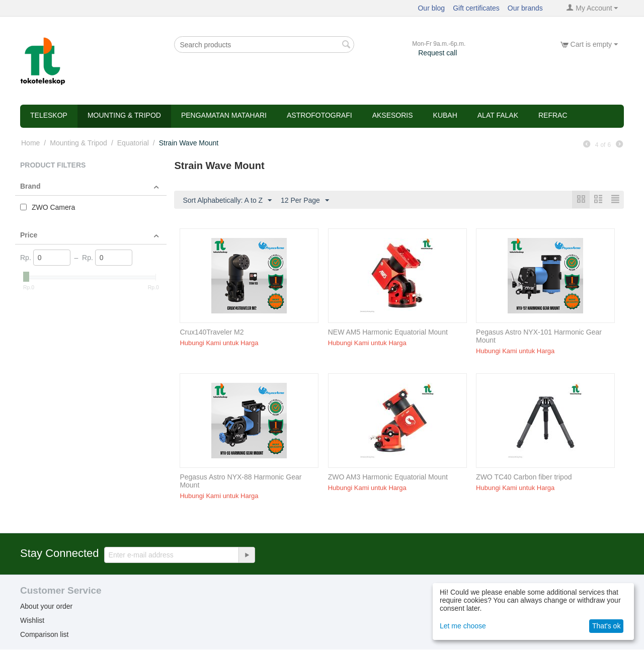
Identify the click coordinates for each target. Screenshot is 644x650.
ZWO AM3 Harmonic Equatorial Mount (388, 477)
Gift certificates (476, 8)
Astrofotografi (319, 115)
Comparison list (44, 635)
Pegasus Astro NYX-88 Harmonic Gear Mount (240, 481)
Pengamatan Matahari (224, 115)
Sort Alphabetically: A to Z (227, 201)
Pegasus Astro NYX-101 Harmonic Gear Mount (539, 337)
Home (30, 143)
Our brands (525, 8)
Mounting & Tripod (124, 115)
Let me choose (463, 626)
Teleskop (49, 115)
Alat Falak (498, 115)
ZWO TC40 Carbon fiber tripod (524, 477)
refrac (553, 115)
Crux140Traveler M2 (212, 333)
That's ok (606, 626)
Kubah (445, 115)
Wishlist (32, 621)
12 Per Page (305, 201)
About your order (46, 607)
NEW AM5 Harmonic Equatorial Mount (388, 333)
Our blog (431, 8)
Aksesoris (393, 115)
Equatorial (133, 143)
